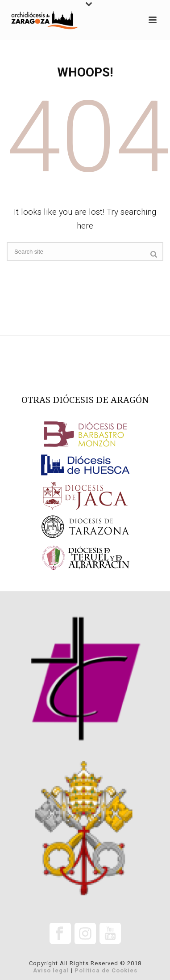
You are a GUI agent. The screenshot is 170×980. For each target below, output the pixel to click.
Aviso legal (51, 970)
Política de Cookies (106, 970)
